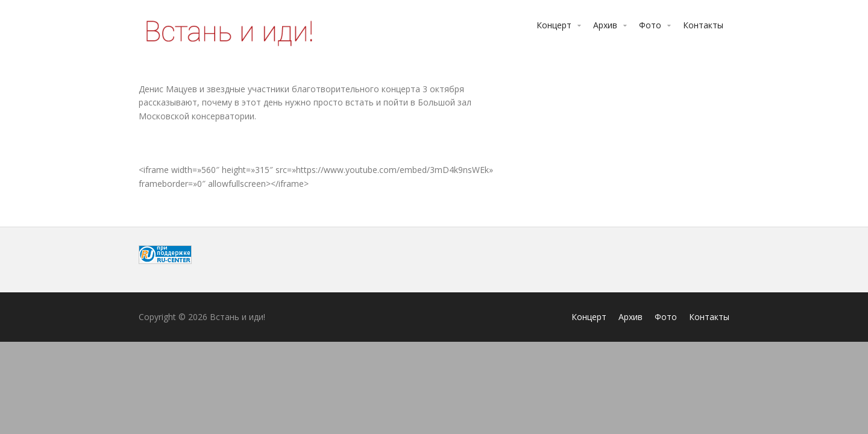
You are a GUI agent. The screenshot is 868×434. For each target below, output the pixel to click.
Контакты (703, 25)
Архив (605, 25)
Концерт (554, 25)
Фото (650, 25)
